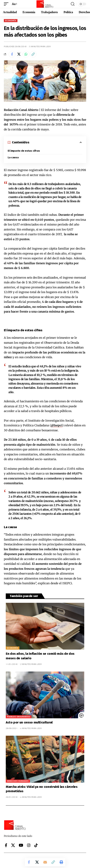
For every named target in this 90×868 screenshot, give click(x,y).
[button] (7, 4)
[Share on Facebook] (12, 54)
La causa (13, 157)
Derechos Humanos (18, 781)
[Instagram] (29, 845)
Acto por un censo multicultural (29, 722)
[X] (13, 845)
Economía (11, 21)
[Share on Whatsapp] (26, 54)
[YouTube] (21, 845)
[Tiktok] (36, 845)
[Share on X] (19, 54)
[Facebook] (6, 845)
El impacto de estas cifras (24, 151)
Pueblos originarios (19, 717)
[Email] (45, 862)
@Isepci (57, 425)
